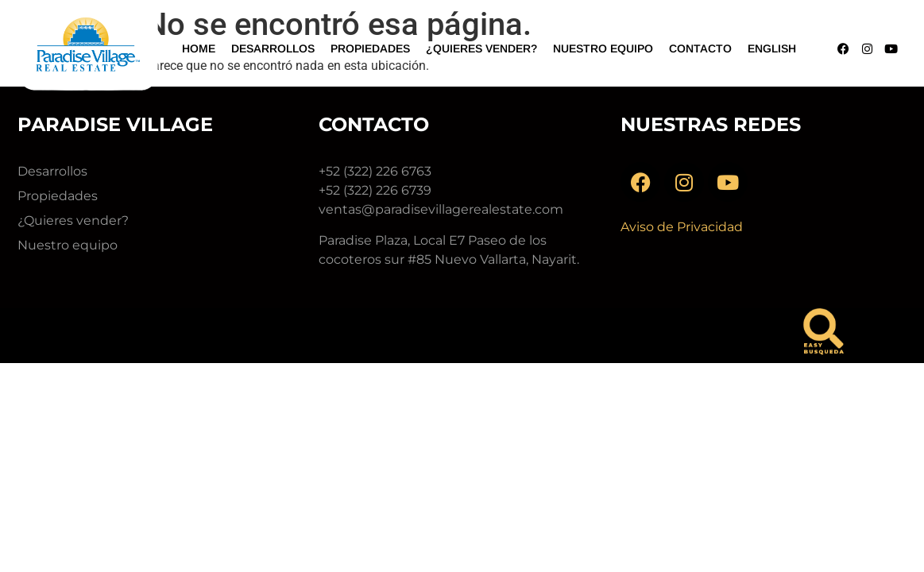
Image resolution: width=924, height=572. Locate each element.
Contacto (700, 48)
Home (199, 48)
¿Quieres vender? (481, 48)
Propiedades (370, 48)
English (772, 48)
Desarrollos (273, 48)
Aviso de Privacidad (682, 227)
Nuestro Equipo (603, 48)
